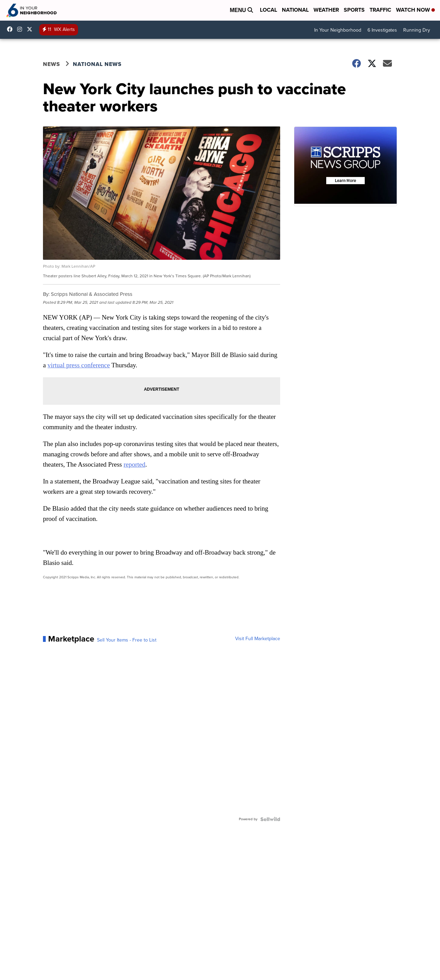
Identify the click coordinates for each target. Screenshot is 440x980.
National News (97, 64)
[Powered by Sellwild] (270, 819)
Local (268, 10)
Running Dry (417, 30)
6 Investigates (382, 30)
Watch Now (415, 10)
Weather (326, 10)
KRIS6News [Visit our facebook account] (11, 29)
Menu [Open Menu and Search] (241, 10)
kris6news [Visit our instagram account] (21, 29)
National (295, 10)
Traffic (380, 10)
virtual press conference (79, 365)
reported (134, 464)
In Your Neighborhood (338, 30)
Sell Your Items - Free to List (127, 640)
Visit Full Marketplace (258, 639)
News (52, 64)
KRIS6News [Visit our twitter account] (31, 29)
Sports (354, 10)
